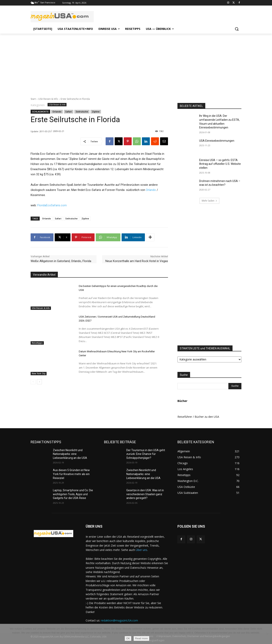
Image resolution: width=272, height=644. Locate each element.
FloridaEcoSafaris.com (52, 205)
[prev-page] (33, 382)
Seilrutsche (82, 112)
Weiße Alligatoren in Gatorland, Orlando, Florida (61, 261)
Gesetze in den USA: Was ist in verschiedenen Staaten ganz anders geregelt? (145, 494)
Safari (69, 112)
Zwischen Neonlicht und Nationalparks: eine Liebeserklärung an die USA (70, 454)
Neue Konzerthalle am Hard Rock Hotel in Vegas (137, 261)
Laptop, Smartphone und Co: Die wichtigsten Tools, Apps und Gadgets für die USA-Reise (73, 494)
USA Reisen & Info (48, 99)
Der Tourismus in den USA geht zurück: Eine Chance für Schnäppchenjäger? (146, 454)
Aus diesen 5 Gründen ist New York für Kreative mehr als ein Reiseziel (71, 474)
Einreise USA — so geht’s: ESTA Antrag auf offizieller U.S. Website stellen (220, 164)
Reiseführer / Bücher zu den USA (198, 417)
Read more (141, 638)
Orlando (57, 112)
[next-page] (39, 382)
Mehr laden (209, 201)
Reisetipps (37, 343)
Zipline (96, 112)
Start (33, 99)
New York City (39, 373)
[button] (237, 29)
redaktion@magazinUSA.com (119, 620)
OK (128, 638)
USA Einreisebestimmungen (217, 141)
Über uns (142, 550)
